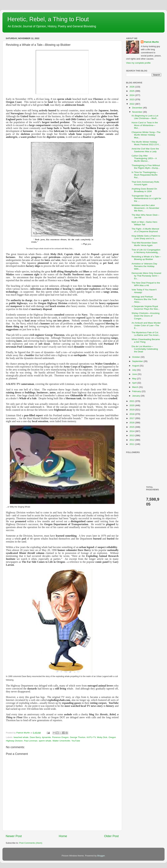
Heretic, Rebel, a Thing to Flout (48, 19)
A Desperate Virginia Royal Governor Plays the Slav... (146, 308)
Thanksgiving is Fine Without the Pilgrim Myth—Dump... (146, 167)
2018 (132, 414)
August (136, 366)
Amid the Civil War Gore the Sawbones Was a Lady (145, 150)
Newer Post (14, 836)
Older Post (111, 836)
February (137, 391)
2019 (132, 410)
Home (63, 836)
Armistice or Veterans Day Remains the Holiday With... (144, 266)
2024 (132, 95)
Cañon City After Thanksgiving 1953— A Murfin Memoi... (144, 158)
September (138, 361)
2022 (132, 104)
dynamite (46, 737)
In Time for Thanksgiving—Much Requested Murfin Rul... (145, 175)
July (134, 370)
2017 (132, 418)
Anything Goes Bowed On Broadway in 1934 (144, 190)
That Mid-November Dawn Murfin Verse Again (145, 244)
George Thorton (78, 737)
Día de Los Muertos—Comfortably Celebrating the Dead (145, 349)
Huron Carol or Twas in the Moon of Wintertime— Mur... (145, 125)
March (135, 387)
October (136, 357)
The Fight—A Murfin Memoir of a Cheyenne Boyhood (145, 230)
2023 (132, 99)
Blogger (101, 856)
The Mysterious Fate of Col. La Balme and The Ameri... (146, 334)
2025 (132, 91)
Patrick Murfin (151, 42)
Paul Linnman (31, 741)
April (135, 383)
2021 (132, 401)
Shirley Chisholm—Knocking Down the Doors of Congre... (146, 316)
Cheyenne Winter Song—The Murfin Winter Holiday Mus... (146, 135)
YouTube (76, 741)
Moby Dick (102, 737)
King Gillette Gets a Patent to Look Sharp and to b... (146, 237)
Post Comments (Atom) (31, 843)
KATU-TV (91, 737)
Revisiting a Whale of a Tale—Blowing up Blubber (146, 258)
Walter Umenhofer (61, 741)
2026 (132, 87)
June (135, 374)
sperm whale (45, 741)
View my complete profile (138, 63)
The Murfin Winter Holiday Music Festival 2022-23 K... (146, 143)
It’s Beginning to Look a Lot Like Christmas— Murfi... (145, 117)
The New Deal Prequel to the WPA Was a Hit (146, 284)
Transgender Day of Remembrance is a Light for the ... (146, 198)
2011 (132, 444)
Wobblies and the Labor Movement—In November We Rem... (145, 208)
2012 (132, 440)
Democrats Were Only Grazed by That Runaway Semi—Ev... (146, 276)
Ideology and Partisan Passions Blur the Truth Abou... (144, 299)
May (135, 379)
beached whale (21, 737)
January (136, 396)
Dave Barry (35, 737)
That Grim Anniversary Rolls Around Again (145, 183)
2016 (132, 423)
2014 (132, 431)
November (138, 112)
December (138, 108)
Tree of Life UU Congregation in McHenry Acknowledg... (146, 251)
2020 (132, 405)
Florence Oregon (60, 737)
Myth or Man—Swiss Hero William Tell (144, 223)
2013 (132, 435)
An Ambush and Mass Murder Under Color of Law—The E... (146, 325)
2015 (132, 427)
